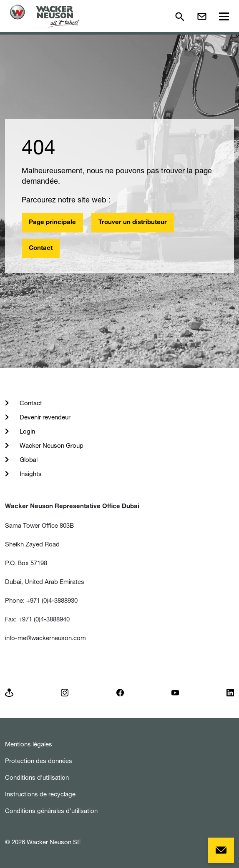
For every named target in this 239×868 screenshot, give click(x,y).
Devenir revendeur (44, 417)
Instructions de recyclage (40, 794)
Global (28, 460)
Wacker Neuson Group (51, 445)
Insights (30, 474)
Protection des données (39, 761)
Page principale (52, 223)
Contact (41, 248)
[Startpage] (44, 16)
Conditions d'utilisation (37, 777)
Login (26, 431)
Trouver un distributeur (133, 223)
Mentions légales (29, 744)
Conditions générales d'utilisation (51, 811)
